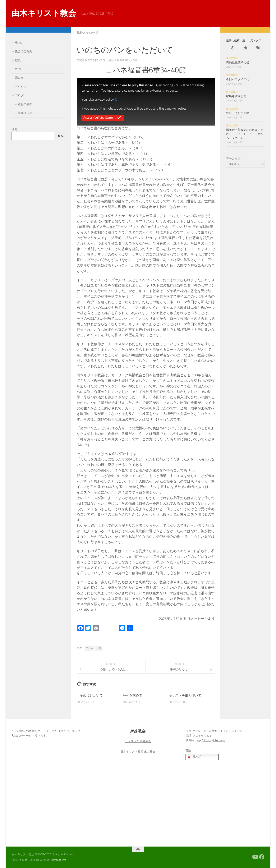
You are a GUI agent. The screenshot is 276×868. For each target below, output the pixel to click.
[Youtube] (255, 857)
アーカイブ (233, 158)
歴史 (18, 60)
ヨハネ (90, 648)
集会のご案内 (24, 51)
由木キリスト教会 (44, 13)
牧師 (99, 648)
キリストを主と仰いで (185, 695)
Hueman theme (58, 860)
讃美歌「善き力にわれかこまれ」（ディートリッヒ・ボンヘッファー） (245, 134)
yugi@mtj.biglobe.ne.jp (211, 740)
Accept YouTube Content (103, 118)
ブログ (19, 95)
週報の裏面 (25, 104)
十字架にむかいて (90, 695)
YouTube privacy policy (99, 99)
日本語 (194, 757)
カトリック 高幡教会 (138, 741)
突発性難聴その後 (238, 62)
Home (19, 43)
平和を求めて (132, 695)
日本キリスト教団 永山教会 (138, 752)
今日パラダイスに (238, 79)
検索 (14, 130)
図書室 (19, 78)
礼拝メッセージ (87, 32)
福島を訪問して (236, 96)
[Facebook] (262, 857)
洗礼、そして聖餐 (238, 113)
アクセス (21, 87)
